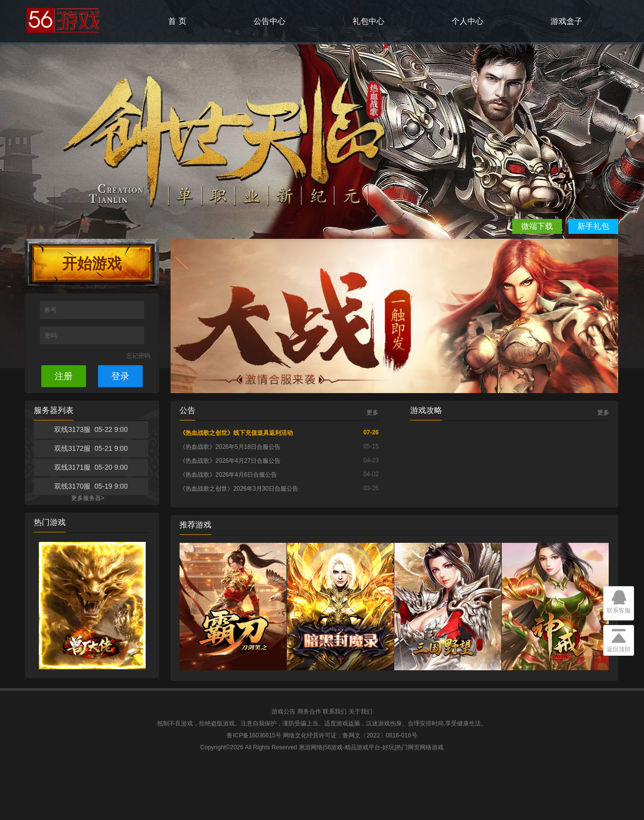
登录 (120, 376)
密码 (51, 335)
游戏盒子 (566, 21)
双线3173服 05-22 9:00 (91, 429)
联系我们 (335, 712)
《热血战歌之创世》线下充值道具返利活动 (236, 433)
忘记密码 (138, 356)
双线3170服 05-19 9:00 (91, 486)
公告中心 (270, 21)
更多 (372, 412)
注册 (64, 376)
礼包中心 (368, 21)
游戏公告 (283, 712)
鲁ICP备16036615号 (254, 735)
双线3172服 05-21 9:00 (91, 448)
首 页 (177, 21)
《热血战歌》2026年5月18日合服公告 (230, 447)
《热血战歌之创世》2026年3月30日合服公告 (239, 489)
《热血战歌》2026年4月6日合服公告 (228, 475)
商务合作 (309, 712)
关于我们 (361, 712)
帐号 (51, 310)
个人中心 (467, 21)
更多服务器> (88, 498)
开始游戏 (92, 263)
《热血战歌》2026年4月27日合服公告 (230, 461)
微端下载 (537, 226)
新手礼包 (593, 226)
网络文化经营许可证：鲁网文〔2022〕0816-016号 (350, 735)
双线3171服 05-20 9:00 (91, 467)
